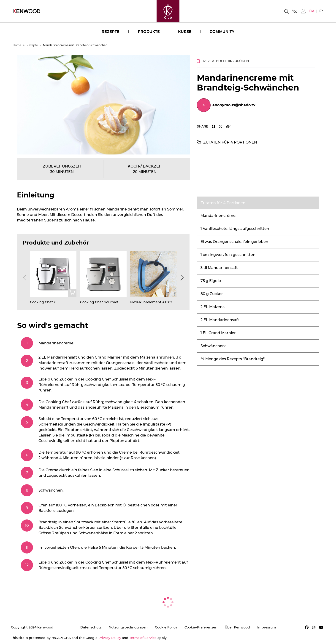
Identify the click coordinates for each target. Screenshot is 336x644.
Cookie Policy (166, 627)
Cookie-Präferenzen (201, 627)
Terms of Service (143, 638)
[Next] (181, 278)
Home (17, 45)
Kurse (185, 32)
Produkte (149, 32)
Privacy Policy (110, 638)
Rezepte (111, 32)
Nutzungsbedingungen (128, 627)
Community (222, 32)
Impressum (267, 627)
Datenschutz (91, 627)
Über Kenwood (237, 627)
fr (321, 11)
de (312, 11)
